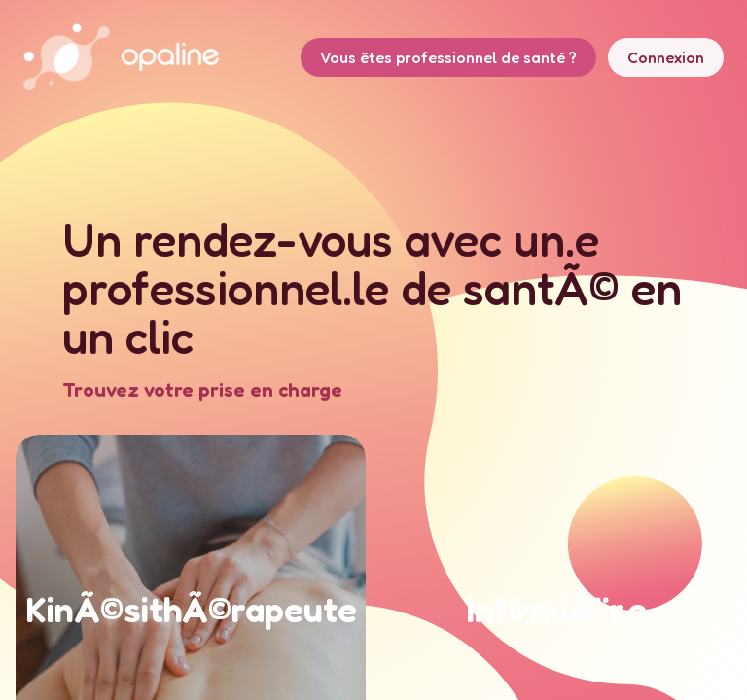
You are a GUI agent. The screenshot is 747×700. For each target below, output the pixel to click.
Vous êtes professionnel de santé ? (448, 57)
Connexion (666, 57)
